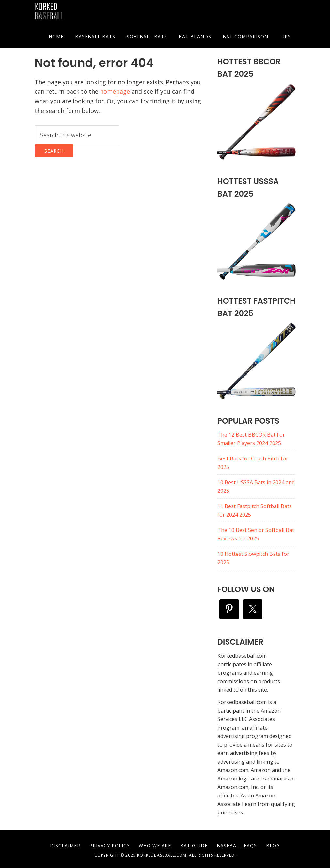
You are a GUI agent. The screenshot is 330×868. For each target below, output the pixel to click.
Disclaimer (65, 846)
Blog (273, 846)
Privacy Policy (110, 846)
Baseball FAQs (237, 846)
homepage (115, 91)
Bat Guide (194, 846)
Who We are (155, 846)
